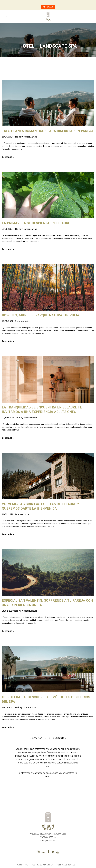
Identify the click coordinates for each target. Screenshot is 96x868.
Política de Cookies (66, 865)
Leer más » (8, 157)
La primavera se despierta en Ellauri (36, 223)
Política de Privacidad (42, 865)
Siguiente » (59, 738)
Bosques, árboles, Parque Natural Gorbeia (41, 315)
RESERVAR (48, 7)
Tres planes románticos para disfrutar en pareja (48, 131)
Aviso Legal (22, 865)
